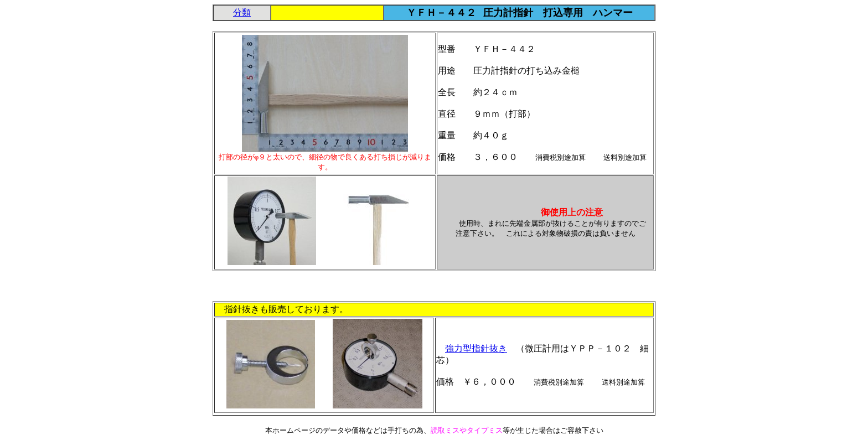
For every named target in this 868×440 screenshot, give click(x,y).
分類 (242, 12)
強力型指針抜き (476, 348)
